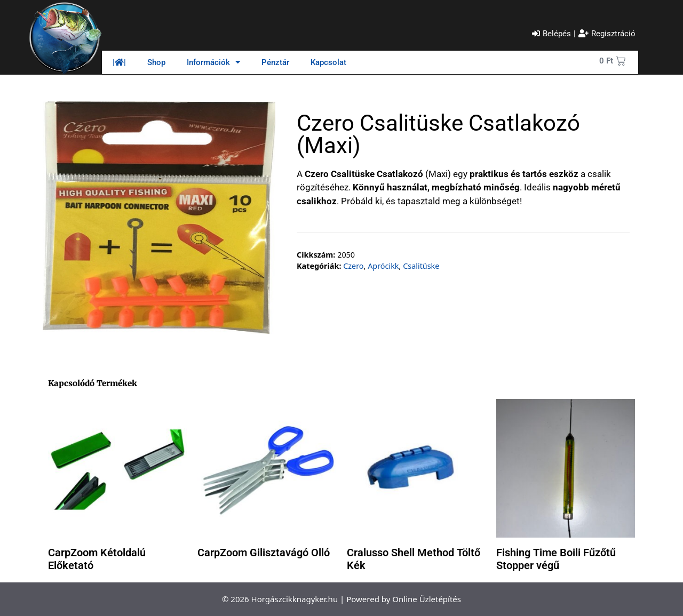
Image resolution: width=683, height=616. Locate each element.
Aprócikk (383, 266)
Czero (353, 266)
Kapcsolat (328, 62)
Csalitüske (421, 266)
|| (119, 62)
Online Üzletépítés (427, 599)
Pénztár (275, 62)
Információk (213, 62)
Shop (156, 62)
